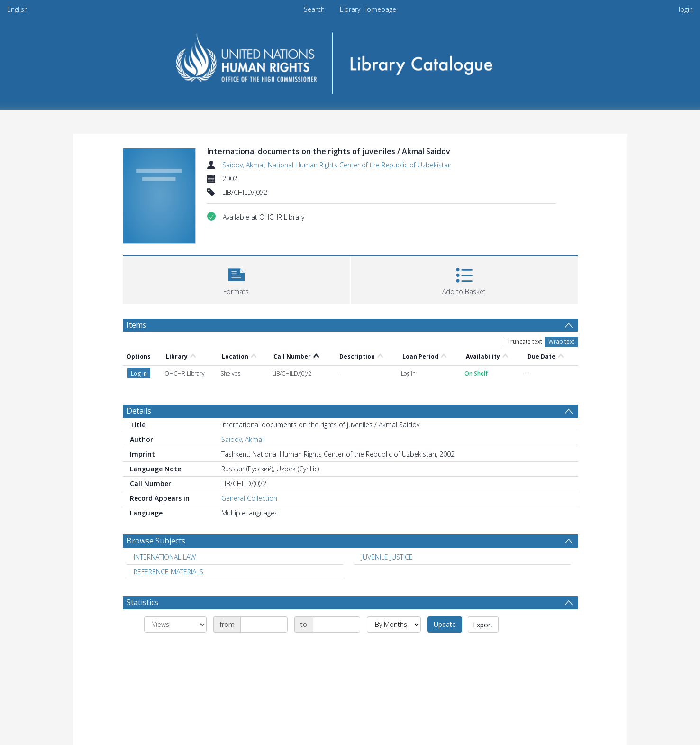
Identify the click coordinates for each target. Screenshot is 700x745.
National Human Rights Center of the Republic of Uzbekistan (360, 165)
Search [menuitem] (314, 9)
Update (445, 624)
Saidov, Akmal (243, 165)
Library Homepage (368, 9)
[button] (236, 279)
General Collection (249, 498)
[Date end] (336, 625)
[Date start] (264, 625)
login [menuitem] (686, 9)
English (18, 9)
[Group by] (175, 625)
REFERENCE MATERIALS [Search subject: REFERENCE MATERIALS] (168, 572)
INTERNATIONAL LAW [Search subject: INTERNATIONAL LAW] (165, 557)
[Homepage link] (350, 60)
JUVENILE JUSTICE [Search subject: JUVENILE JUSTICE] (387, 557)
